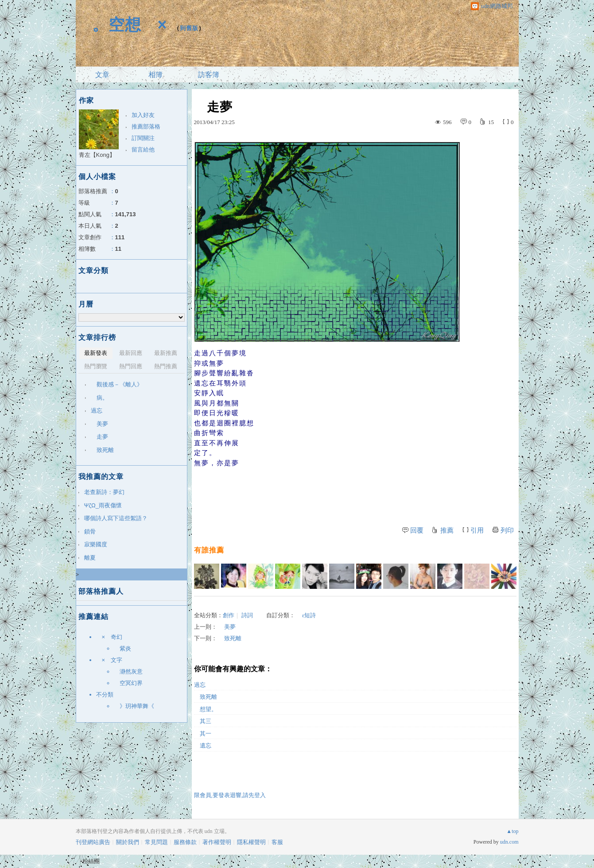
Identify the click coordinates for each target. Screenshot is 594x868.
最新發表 (96, 353)
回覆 (417, 530)
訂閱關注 (143, 138)
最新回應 (131, 353)
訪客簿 (209, 75)
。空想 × (122, 25)
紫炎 (122, 648)
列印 (507, 530)
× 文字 (109, 660)
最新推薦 (166, 353)
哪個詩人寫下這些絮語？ (116, 518)
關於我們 (128, 842)
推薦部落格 (146, 127)
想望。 (206, 709)
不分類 (105, 695)
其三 (203, 721)
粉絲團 (91, 861)
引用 (477, 530)
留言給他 (143, 150)
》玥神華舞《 (137, 706)
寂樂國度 (96, 544)
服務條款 (185, 842)
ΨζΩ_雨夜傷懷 (103, 505)
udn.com (509, 842)
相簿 (155, 75)
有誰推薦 (209, 550)
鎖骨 (90, 531)
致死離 (230, 638)
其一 (203, 734)
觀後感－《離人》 (117, 384)
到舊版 (189, 28)
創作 (229, 615)
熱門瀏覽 (96, 366)
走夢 (99, 437)
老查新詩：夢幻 (104, 492)
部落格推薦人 (101, 591)
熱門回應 (131, 366)
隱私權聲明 (251, 842)
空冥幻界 (131, 683)
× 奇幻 (109, 637)
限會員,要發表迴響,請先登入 (230, 795)
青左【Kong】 (97, 155)
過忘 (200, 685)
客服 (277, 842)
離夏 (90, 558)
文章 (102, 75)
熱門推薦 (166, 366)
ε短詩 (306, 615)
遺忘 (203, 745)
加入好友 (143, 115)
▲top (512, 831)
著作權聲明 (217, 842)
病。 (99, 398)
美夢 (227, 627)
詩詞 (247, 615)
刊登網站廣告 (93, 842)
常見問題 (156, 842)
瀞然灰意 (128, 671)
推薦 (447, 530)
